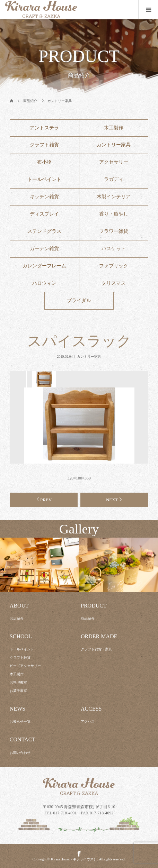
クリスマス (114, 283)
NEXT (112, 500)
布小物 (44, 162)
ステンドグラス (44, 231)
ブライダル (79, 300)
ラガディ (114, 179)
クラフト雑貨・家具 (96, 649)
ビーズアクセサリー (25, 666)
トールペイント (44, 179)
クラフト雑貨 (44, 145)
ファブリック (114, 266)
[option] (44, 379)
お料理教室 (18, 682)
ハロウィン (44, 283)
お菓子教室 (18, 691)
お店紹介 (17, 618)
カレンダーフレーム (44, 266)
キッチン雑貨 (44, 197)
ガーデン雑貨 (44, 249)
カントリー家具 (114, 145)
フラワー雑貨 (114, 231)
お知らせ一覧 (20, 721)
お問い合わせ (20, 753)
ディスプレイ (44, 214)
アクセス (88, 721)
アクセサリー (114, 162)
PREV (46, 500)
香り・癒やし (114, 214)
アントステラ (44, 128)
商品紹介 (88, 618)
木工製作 (114, 128)
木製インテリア (114, 197)
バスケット (114, 249)
